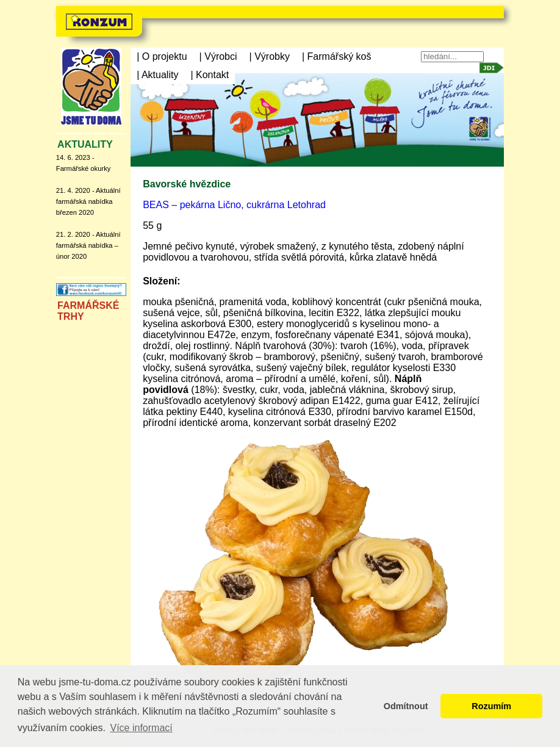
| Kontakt (210, 75)
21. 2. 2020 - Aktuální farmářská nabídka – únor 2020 (88, 245)
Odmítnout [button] (406, 706)
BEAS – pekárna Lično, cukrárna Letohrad (234, 205)
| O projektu (162, 56)
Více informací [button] (141, 728)
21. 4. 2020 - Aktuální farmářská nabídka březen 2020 (88, 201)
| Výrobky (270, 56)
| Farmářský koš (337, 56)
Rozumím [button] (491, 706)
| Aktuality (157, 75)
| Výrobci (218, 56)
